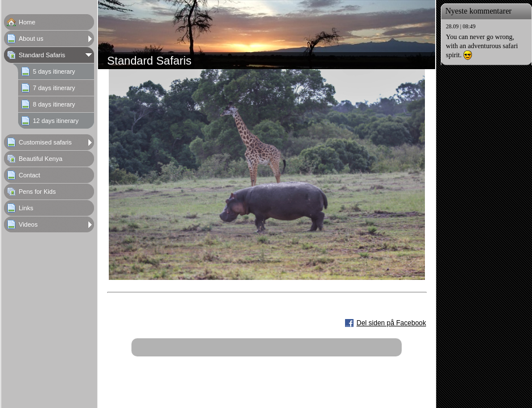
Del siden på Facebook (391, 323)
